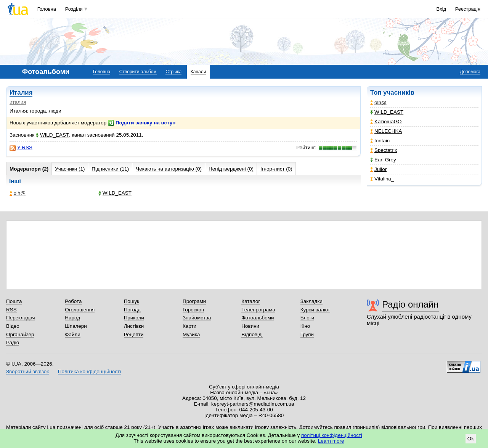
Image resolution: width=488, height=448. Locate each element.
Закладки (311, 301)
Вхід (441, 9)
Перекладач (20, 318)
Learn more (331, 441)
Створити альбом (138, 72)
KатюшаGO (386, 122)
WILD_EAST (387, 112)
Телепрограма (258, 310)
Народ (72, 318)
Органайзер (20, 334)
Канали (198, 72)
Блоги (307, 318)
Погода (132, 310)
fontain (380, 141)
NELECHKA (386, 131)
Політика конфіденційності (89, 371)
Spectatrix (384, 150)
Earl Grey (383, 160)
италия (18, 102)
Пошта (14, 301)
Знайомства (197, 318)
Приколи (134, 318)
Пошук (132, 301)
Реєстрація (468, 9)
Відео (13, 326)
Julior (378, 169)
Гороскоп (193, 310)
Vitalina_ (382, 179)
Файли (73, 334)
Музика (191, 334)
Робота (73, 301)
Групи (307, 334)
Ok (471, 439)
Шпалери (76, 326)
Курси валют (315, 310)
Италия (21, 93)
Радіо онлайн (410, 304)
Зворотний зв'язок (27, 371)
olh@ (378, 102)
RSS (11, 310)
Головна (47, 9)
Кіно (305, 326)
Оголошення (80, 310)
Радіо (13, 342)
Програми (194, 301)
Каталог (251, 301)
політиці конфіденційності (332, 435)
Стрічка (173, 72)
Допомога (470, 72)
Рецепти (134, 334)
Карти (189, 326)
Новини (250, 326)
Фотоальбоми (258, 318)
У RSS (21, 148)
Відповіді (252, 334)
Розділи (74, 9)
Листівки (134, 326)
